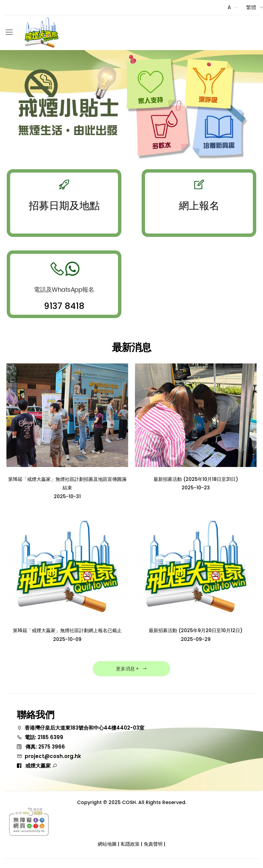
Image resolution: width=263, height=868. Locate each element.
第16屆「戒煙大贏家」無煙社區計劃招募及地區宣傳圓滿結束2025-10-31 (67, 488)
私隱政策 (130, 844)
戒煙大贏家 (41, 766)
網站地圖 (107, 844)
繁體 (251, 7)
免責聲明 (153, 844)
